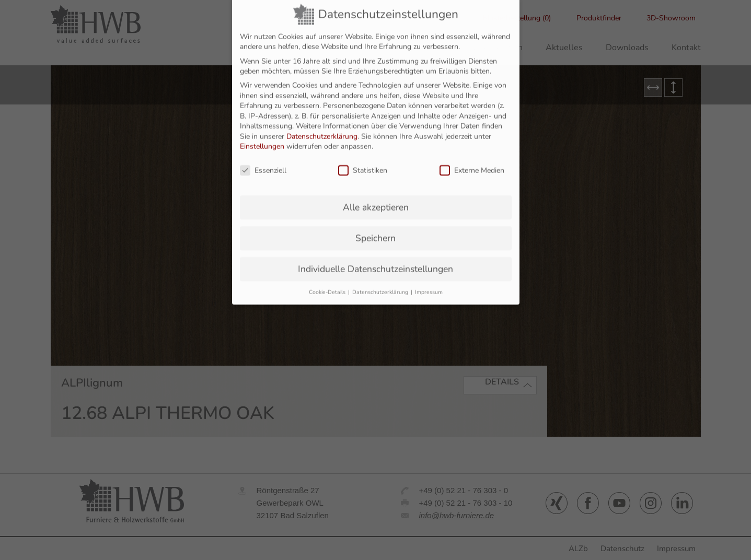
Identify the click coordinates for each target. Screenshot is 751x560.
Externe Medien (472, 154)
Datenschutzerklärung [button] (381, 275)
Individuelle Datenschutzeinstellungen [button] (375, 252)
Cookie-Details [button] (328, 275)
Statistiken (363, 154)
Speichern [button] (375, 221)
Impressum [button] (429, 275)
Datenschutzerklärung (322, 119)
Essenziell (263, 154)
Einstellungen (262, 130)
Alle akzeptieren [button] (376, 190)
